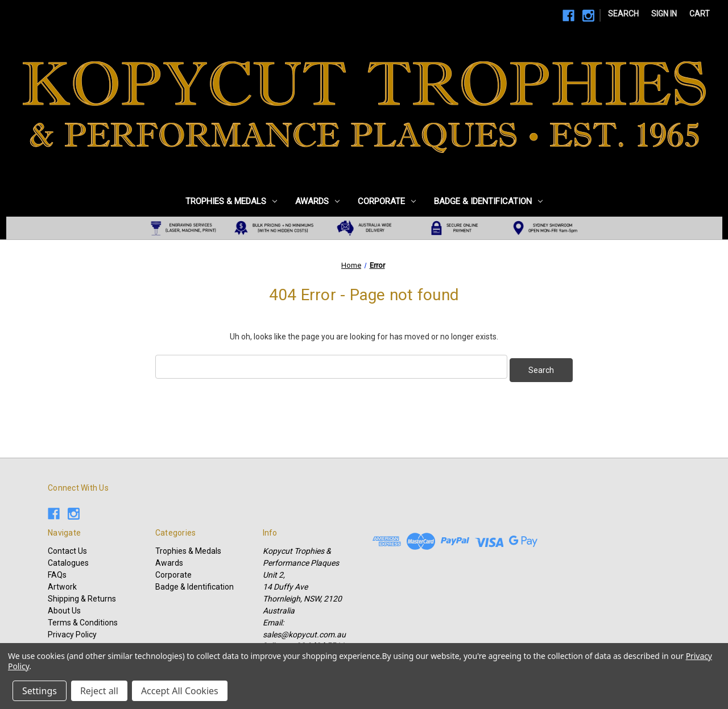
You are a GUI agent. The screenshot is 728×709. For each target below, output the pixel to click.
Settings (40, 691)
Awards (317, 201)
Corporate (387, 201)
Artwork (62, 583)
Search (623, 14)
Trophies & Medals (231, 201)
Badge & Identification (488, 201)
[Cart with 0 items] (700, 14)
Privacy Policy (72, 631)
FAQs (57, 571)
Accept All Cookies (180, 691)
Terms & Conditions (83, 619)
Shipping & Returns (82, 595)
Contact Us (67, 548)
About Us (64, 607)
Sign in (664, 14)
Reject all (99, 691)
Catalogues (68, 559)
